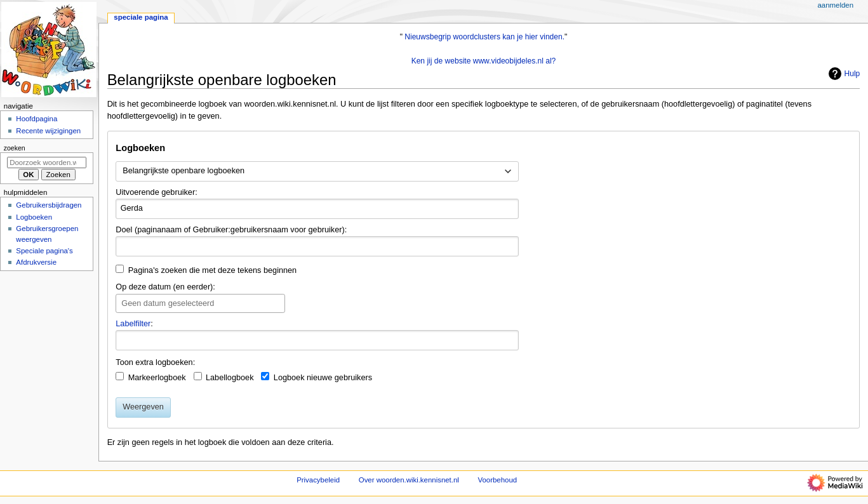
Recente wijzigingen (48, 131)
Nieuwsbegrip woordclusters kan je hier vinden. (484, 37)
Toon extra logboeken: (155, 362)
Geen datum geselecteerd (168, 303)
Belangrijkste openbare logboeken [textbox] (184, 171)
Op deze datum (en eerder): (165, 287)
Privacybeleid (318, 480)
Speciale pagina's (44, 251)
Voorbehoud (498, 480)
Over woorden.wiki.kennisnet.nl (409, 480)
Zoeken (15, 148)
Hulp (843, 74)
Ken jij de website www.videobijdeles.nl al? (484, 61)
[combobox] (317, 171)
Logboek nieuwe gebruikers (323, 378)
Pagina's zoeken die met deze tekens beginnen (213, 270)
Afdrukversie (36, 262)
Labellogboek (230, 378)
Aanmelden (835, 5)
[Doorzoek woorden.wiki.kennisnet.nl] (47, 162)
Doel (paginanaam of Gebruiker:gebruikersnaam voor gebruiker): (231, 230)
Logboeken (34, 217)
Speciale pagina (141, 17)
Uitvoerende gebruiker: (156, 192)
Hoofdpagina (37, 119)
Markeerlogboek (157, 378)
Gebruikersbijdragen (49, 205)
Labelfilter (133, 324)
